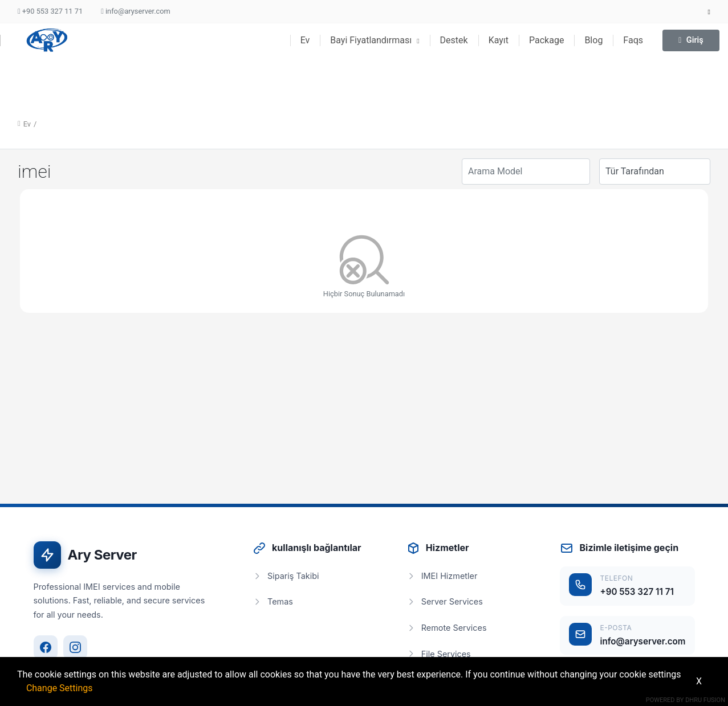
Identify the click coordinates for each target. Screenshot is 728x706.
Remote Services (447, 628)
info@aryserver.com (136, 11)
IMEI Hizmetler (442, 576)
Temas (273, 601)
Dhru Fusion (705, 700)
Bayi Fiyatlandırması (375, 40)
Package (546, 40)
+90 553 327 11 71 (50, 11)
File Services (439, 654)
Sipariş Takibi (286, 576)
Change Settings (60, 688)
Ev (305, 40)
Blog (593, 40)
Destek (454, 40)
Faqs (633, 40)
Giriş (691, 40)
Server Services (445, 601)
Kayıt (499, 40)
